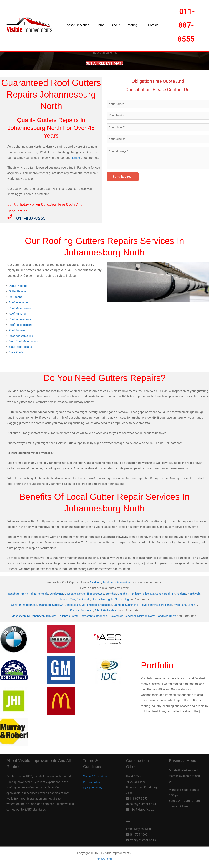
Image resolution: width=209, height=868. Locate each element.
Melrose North (150, 615)
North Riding (32, 593)
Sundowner (61, 593)
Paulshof (177, 604)
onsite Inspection (77, 25)
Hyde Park (191, 604)
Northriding (131, 598)
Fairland (194, 593)
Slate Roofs (16, 352)
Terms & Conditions (96, 776)
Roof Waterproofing (22, 335)
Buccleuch (92, 609)
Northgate (116, 598)
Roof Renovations (21, 319)
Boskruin (182, 593)
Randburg (94, 582)
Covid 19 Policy (93, 786)
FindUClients (105, 858)
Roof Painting (18, 313)
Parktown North (170, 615)
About (112, 25)
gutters (76, 158)
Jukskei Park (73, 598)
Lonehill (68, 609)
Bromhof (118, 593)
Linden (103, 598)
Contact (147, 25)
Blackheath (90, 598)
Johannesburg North (41, 615)
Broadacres (111, 604)
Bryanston (47, 604)
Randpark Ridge (149, 593)
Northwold (57, 598)
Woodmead (31, 604)
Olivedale (76, 593)
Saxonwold (118, 615)
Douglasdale (77, 604)
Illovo (152, 604)
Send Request (123, 179)
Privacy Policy (92, 781)
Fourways (163, 604)
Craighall (131, 593)
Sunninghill (140, 604)
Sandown (61, 604)
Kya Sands (167, 593)
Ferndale (47, 593)
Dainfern (126, 604)
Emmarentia (87, 615)
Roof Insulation (19, 302)
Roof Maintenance (21, 308)
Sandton (107, 582)
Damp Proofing (19, 286)
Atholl (104, 609)
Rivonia (79, 609)
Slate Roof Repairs (21, 346)
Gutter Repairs (18, 291)
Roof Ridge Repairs (21, 324)
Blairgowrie (104, 593)
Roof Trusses (18, 330)
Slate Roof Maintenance (25, 341)
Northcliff (89, 593)
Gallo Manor (117, 609)
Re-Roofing (16, 297)
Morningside (94, 604)
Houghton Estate (67, 615)
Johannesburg (124, 582)
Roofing (127, 25)
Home (98, 25)
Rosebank (103, 615)
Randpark (133, 615)
